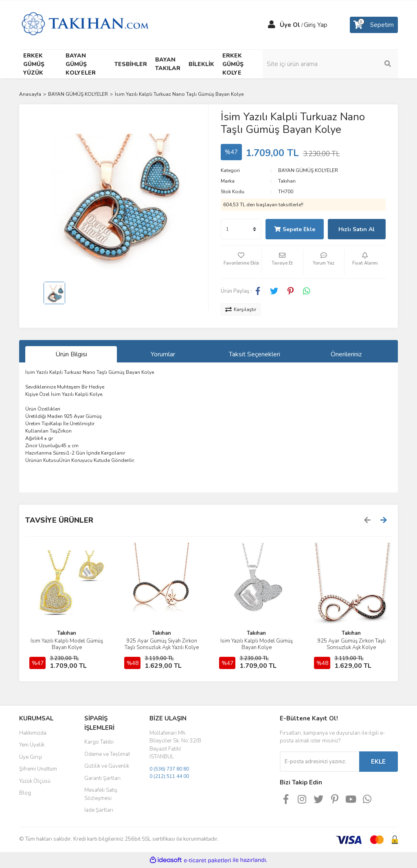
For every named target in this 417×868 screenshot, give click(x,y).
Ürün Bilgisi (71, 354)
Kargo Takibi (99, 742)
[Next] (384, 520)
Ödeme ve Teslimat (107, 754)
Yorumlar (163, 354)
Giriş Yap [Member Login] (316, 25)
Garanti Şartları (102, 778)
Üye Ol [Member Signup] (290, 25)
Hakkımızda (33, 733)
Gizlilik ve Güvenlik (107, 766)
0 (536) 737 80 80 (169, 769)
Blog (25, 793)
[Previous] (367, 520)
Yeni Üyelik (32, 745)
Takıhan (287, 181)
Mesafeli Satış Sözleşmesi (101, 794)
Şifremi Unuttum (38, 769)
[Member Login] (272, 25)
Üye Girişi (31, 757)
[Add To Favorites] (241, 262)
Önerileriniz (346, 354)
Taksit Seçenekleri (255, 354)
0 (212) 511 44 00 (169, 776)
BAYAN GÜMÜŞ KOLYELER (308, 170)
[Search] (355, 64)
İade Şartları (99, 810)
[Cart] (374, 25)
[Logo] (85, 24)
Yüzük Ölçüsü (35, 781)
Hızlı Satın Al (357, 229)
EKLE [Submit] (378, 762)
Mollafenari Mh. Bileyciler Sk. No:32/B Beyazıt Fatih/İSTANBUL (175, 745)
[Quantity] (241, 229)
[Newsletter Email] (319, 762)
